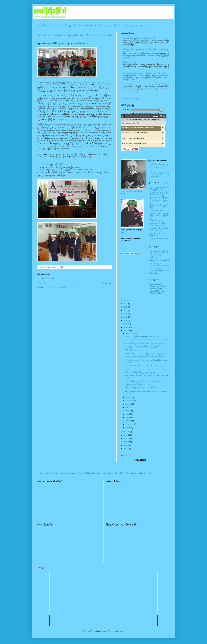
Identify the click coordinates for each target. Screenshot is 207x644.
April (127, 418)
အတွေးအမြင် (59, 25)
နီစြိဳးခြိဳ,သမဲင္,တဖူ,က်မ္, (157, 220)
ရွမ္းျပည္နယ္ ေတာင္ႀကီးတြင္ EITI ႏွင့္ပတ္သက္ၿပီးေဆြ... (145, 347)
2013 (126, 331)
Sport (151, 473)
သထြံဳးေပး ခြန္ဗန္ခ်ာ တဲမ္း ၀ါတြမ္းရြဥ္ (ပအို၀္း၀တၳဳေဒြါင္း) (159, 167)
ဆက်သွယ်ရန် (115, 25)
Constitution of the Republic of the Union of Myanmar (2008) (159, 286)
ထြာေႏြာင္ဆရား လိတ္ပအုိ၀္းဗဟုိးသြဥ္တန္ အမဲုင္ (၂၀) (159, 188)
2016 (126, 321)
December (130, 333)
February (129, 424)
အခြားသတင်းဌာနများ (128, 25)
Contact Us (119, 473)
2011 (126, 435)
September (130, 401)
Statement (72, 473)
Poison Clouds (155, 254)
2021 (126, 310)
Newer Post (43, 283)
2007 (126, 449)
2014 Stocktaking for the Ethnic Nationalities (142, 337)
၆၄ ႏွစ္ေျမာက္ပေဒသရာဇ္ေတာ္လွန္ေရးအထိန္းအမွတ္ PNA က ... (147, 369)
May (127, 414)
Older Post (107, 283)
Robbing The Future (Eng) (160, 260)
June (128, 411)
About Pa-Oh (108, 473)
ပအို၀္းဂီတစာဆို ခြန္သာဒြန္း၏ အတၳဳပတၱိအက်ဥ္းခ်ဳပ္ (139, 38)
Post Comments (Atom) (57, 287)
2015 (126, 324)
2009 (126, 442)
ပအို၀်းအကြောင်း (78, 25)
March (128, 421)
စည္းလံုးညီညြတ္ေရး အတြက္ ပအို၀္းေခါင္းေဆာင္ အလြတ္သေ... (147, 340)
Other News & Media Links (136, 473)
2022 (126, 307)
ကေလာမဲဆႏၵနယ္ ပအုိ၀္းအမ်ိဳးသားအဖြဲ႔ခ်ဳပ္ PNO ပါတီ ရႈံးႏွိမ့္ (144, 73)
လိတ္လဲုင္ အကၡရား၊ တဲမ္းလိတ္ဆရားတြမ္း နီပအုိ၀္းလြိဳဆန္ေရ (159, 215)
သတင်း (51, 25)
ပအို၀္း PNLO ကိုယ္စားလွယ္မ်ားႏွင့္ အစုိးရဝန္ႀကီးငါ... (143, 381)
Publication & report (93, 473)
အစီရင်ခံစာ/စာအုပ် (104, 25)
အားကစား (139, 25)
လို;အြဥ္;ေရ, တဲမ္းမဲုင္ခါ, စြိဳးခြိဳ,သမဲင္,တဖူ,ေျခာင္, (159, 193)
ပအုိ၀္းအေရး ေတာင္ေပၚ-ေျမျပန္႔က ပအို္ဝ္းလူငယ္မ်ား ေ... (146, 353)
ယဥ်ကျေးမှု (68, 25)
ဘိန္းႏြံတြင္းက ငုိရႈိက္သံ (159, 251)
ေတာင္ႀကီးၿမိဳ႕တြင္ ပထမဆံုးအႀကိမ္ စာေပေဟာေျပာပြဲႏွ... (147, 343)
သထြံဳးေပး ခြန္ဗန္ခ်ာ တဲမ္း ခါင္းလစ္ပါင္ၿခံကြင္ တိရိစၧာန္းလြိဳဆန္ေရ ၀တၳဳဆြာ (159, 174)
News (48, 473)
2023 (126, 304)
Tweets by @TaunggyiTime (131, 99)
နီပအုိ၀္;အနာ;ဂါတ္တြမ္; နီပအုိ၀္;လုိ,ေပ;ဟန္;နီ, (157, 224)
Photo (81, 473)
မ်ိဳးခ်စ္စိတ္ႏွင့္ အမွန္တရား (130, 62)
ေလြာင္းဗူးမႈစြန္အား (156, 210)
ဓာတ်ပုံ (95, 25)
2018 (126, 317)
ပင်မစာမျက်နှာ (42, 25)
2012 (126, 432)
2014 (126, 327)
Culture (63, 473)
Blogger (120, 631)
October (129, 397)
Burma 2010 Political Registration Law (158, 292)
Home (75, 283)
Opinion (55, 473)
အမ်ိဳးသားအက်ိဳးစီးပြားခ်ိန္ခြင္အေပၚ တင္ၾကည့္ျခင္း (141, 372)
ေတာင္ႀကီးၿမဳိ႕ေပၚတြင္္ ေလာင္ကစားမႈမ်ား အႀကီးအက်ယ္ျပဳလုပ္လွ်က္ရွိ (145, 84)
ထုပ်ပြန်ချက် (88, 25)
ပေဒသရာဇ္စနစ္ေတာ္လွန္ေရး (48, 162)
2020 (126, 314)
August (128, 404)
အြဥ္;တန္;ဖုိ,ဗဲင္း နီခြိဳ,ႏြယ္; (159, 197)
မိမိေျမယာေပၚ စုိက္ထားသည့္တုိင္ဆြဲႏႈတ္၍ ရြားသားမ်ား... (143, 365)
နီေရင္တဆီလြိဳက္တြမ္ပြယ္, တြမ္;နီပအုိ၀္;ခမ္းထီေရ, (159, 229)
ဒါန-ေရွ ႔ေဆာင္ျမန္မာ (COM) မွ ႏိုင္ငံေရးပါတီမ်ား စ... (143, 388)
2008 (126, 445)
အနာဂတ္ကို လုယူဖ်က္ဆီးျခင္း (158, 263)
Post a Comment (47, 278)
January (129, 428)
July (127, 407)
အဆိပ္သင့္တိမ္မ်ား (154, 257)
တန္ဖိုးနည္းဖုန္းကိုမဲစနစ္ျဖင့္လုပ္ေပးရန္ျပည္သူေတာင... (143, 384)
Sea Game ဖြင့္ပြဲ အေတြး (134, 350)
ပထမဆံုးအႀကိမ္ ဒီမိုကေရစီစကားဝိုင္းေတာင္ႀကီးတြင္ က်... (145, 357)
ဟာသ (146, 25)
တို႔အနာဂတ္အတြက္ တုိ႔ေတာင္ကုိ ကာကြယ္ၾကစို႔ (159, 267)
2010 (126, 439)
